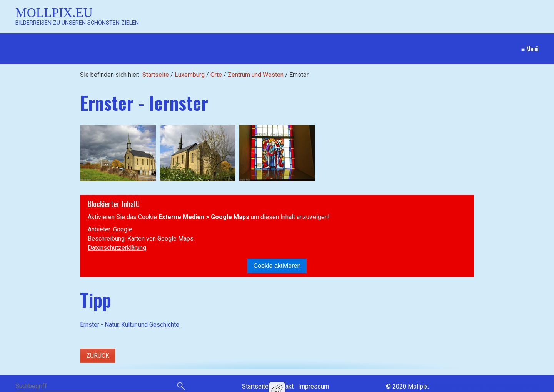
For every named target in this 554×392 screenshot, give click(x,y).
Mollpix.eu (54, 12)
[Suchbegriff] (100, 387)
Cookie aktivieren (277, 266)
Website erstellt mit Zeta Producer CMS (485, 386)
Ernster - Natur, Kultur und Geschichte (130, 325)
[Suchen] (181, 387)
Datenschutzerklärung (117, 248)
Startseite (156, 75)
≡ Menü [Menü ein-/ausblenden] (530, 49)
